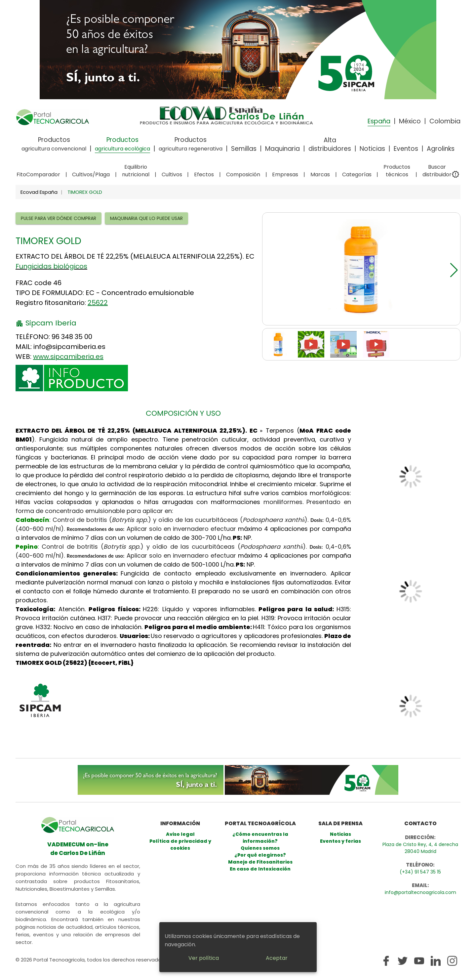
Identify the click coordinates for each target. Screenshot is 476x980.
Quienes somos (260, 848)
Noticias (372, 149)
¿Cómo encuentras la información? (260, 838)
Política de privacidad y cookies (180, 845)
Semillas (244, 149)
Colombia (445, 121)
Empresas (285, 174)
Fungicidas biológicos (51, 266)
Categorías (357, 174)
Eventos (406, 149)
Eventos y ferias (340, 841)
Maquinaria (282, 149)
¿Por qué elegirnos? (260, 855)
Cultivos (172, 174)
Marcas (320, 174)
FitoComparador (38, 174)
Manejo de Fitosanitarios (260, 862)
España (379, 121)
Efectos (204, 174)
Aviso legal (180, 834)
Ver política (204, 958)
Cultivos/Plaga (91, 174)
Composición (243, 174)
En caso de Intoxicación (260, 869)
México (410, 121)
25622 (98, 303)
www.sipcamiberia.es (68, 357)
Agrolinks (441, 149)
